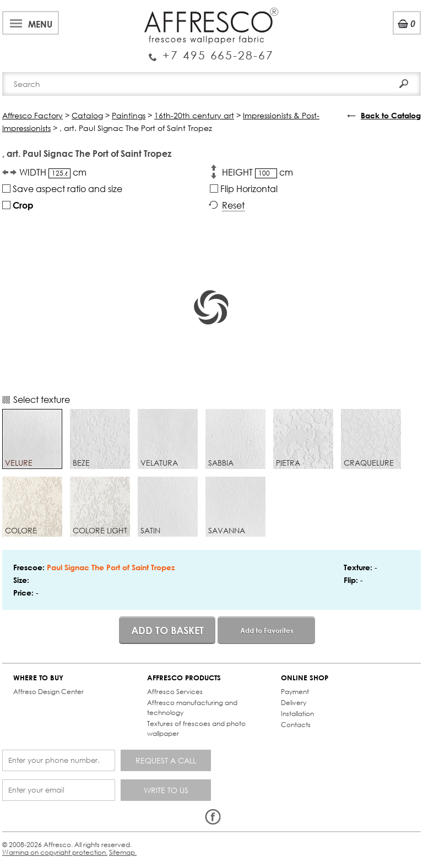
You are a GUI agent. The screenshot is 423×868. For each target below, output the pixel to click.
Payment (295, 692)
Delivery (294, 703)
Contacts (296, 725)
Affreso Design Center (48, 692)
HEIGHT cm (257, 172)
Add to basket (167, 630)
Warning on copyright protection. (55, 852)
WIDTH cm (53, 172)
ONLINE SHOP (305, 678)
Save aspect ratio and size (62, 189)
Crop (18, 205)
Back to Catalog (391, 115)
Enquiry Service (211, 51)
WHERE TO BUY (38, 678)
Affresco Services (175, 692)
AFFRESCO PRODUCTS (184, 678)
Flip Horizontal (244, 189)
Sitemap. (123, 852)
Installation (297, 714)
